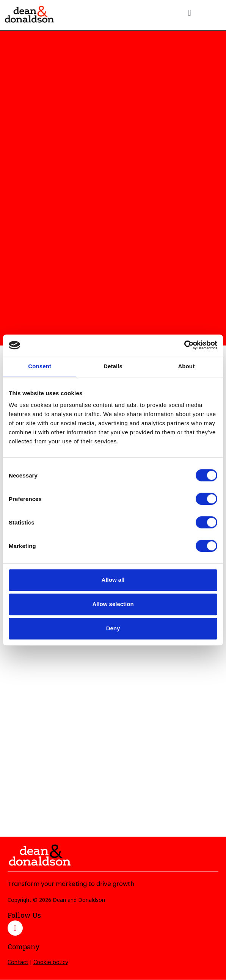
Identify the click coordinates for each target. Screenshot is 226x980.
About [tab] (186, 366)
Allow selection (113, 604)
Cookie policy (51, 962)
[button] (189, 13)
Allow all (113, 580)
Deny (113, 628)
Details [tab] (113, 366)
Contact (18, 962)
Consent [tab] (40, 366)
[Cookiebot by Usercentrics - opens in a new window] (184, 345)
